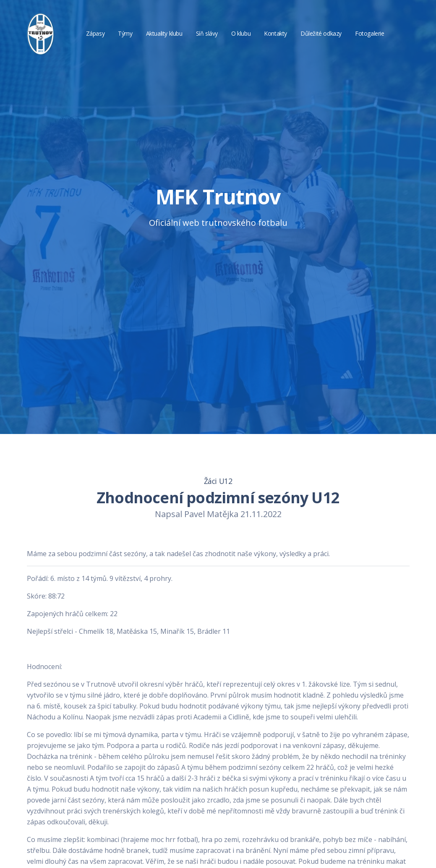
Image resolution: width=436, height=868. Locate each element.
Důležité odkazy (321, 33)
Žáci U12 (218, 481)
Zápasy (95, 33)
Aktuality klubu (164, 33)
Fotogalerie (370, 33)
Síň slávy (207, 33)
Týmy (125, 33)
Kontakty (275, 33)
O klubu (241, 33)
